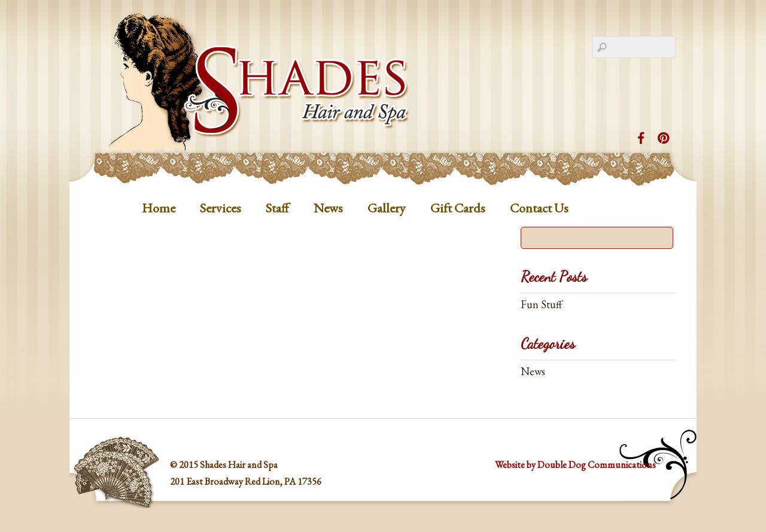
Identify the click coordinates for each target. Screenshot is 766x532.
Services (221, 208)
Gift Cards (458, 208)
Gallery (387, 208)
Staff (277, 208)
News (328, 208)
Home (159, 208)
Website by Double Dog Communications (575, 465)
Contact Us (539, 208)
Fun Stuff (541, 304)
